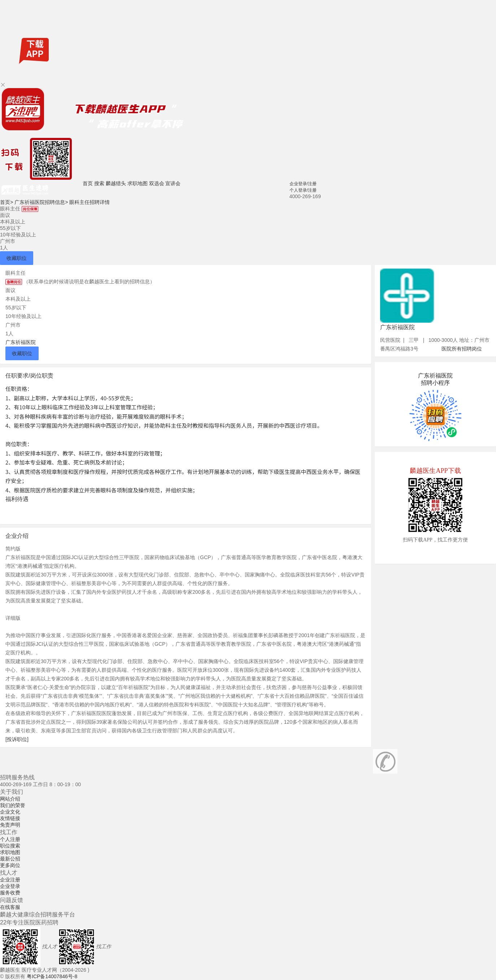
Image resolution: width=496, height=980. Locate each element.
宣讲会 (173, 183)
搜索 (99, 183)
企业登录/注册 (303, 184)
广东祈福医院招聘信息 (41, 202)
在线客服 (10, 907)
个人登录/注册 (303, 190)
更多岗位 (10, 865)
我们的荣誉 (13, 805)
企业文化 (10, 812)
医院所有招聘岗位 (462, 349)
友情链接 (10, 818)
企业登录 (10, 886)
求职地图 (138, 183)
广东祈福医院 (21, 342)
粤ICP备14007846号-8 (52, 976)
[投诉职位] (17, 739)
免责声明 (10, 825)
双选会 (157, 183)
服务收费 (10, 893)
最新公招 (10, 859)
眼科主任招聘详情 (90, 202)
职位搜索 (10, 846)
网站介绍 (10, 799)
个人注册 (10, 839)
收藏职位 (17, 258)
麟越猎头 (116, 183)
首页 (88, 183)
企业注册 (10, 880)
